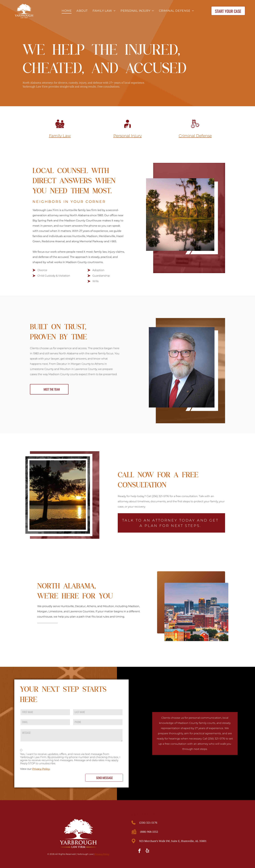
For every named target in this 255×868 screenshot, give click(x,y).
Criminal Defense (195, 136)
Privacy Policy (41, 769)
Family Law (60, 136)
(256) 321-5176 (148, 823)
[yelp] (148, 851)
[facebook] (140, 851)
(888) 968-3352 (149, 832)
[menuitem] (66, 11)
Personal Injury (128, 136)
